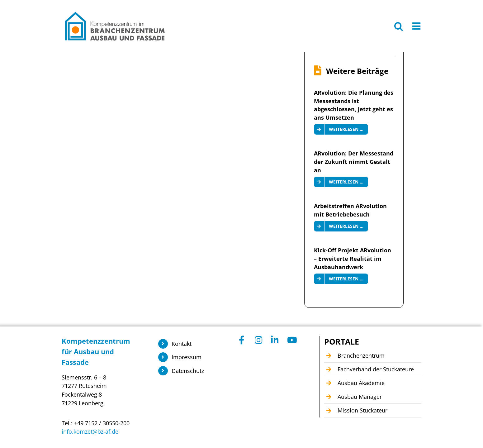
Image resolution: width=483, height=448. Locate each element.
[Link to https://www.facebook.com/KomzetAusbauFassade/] (244, 340)
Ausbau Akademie (361, 383)
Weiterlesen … (346, 129)
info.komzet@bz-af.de (90, 431)
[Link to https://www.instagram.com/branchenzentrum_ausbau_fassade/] (259, 340)
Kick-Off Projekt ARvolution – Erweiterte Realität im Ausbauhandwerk (353, 258)
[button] (399, 26)
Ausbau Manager (360, 397)
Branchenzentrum (361, 355)
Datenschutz (188, 371)
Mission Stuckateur (362, 410)
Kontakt (182, 344)
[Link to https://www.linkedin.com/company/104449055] (276, 340)
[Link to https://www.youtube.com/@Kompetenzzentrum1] (292, 340)
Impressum (187, 357)
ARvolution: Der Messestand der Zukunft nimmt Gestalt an (354, 162)
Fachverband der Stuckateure (376, 369)
